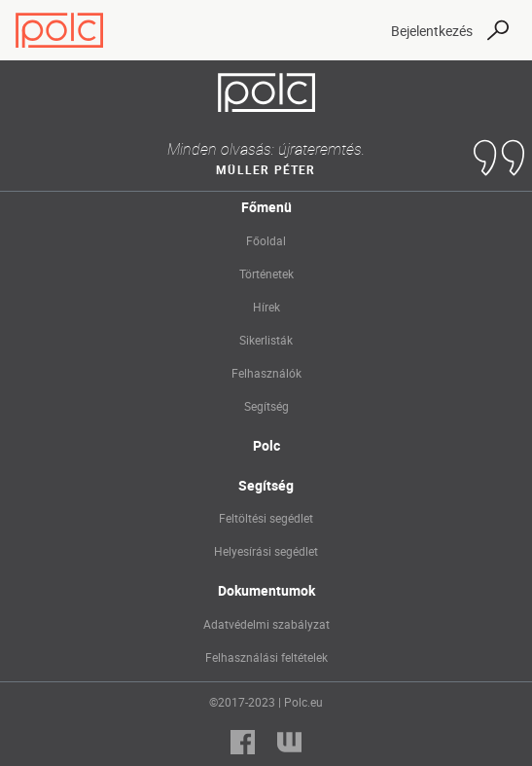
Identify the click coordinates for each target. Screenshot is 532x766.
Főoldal (266, 240)
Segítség (266, 406)
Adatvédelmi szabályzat (266, 624)
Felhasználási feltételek (266, 657)
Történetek (266, 274)
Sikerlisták (266, 340)
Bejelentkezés (432, 31)
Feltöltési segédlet (266, 518)
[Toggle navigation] (359, 30)
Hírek (266, 307)
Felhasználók (266, 373)
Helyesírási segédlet (266, 551)
